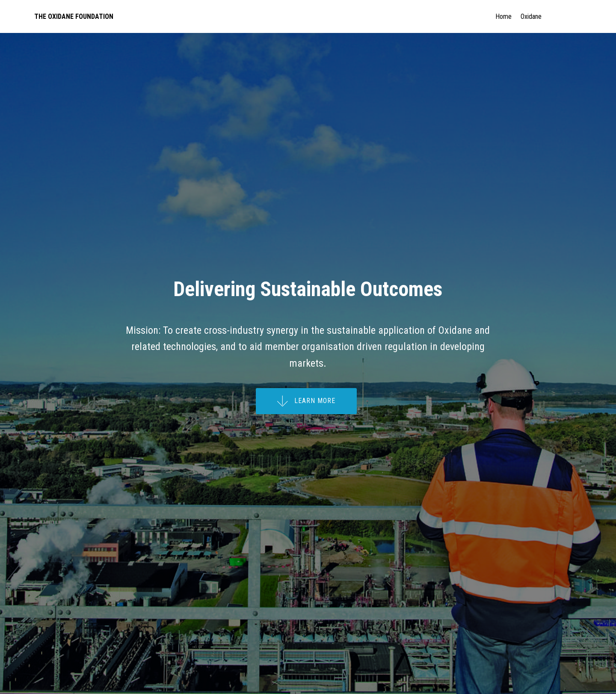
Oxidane (549, 16)
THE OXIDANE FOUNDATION (74, 16)
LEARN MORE (306, 401)
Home (503, 16)
